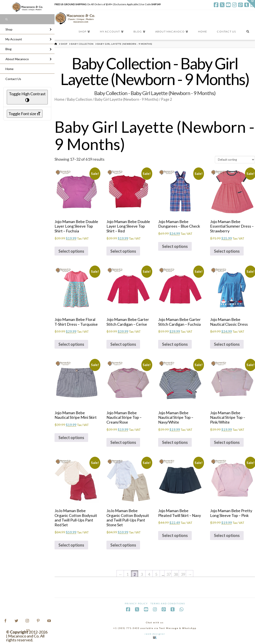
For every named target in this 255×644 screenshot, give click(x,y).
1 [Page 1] (127, 574)
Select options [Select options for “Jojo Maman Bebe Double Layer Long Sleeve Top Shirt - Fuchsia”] (71, 251)
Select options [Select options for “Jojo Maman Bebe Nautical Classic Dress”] (227, 344)
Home (59, 99)
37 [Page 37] (169, 574)
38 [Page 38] (176, 574)
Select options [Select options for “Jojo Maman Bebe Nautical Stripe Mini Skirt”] (71, 438)
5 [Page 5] (156, 574)
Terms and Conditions (168, 603)
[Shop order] (235, 160)
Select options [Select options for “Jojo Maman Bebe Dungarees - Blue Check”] (175, 246)
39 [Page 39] (183, 574)
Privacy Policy (136, 603)
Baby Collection (80, 99)
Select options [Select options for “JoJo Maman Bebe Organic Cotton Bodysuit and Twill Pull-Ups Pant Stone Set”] (123, 545)
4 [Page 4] (149, 574)
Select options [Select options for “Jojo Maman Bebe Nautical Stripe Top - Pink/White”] (227, 442)
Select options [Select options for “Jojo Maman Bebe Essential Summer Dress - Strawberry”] (227, 251)
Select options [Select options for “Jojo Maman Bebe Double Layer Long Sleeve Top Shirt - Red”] (123, 251)
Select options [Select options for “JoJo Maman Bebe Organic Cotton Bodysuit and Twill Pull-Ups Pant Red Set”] (71, 545)
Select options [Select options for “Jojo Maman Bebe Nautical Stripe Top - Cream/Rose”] (123, 442)
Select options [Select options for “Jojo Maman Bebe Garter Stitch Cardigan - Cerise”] (123, 344)
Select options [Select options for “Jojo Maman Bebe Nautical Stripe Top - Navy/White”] (175, 442)
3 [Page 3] (142, 574)
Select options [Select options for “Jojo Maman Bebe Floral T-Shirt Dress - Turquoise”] (71, 344)
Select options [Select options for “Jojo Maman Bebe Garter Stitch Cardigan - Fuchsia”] (175, 344)
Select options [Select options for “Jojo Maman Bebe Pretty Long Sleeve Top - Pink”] (227, 535)
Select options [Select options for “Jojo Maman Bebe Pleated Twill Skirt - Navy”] (175, 535)
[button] (251, 4)
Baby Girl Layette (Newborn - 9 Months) (127, 99)
